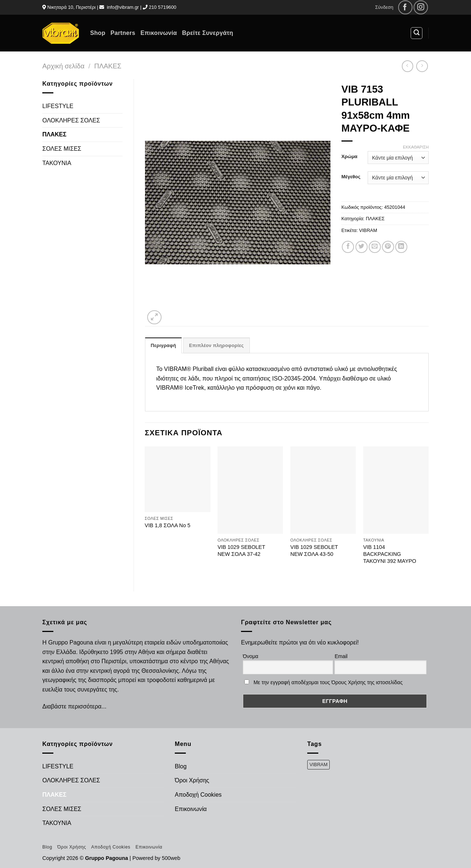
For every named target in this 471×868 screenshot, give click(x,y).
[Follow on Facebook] (405, 8)
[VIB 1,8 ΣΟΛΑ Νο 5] (177, 479)
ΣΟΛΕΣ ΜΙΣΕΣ (62, 149)
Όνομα (251, 656)
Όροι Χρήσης (192, 780)
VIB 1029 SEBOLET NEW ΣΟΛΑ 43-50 (314, 551)
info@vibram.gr (123, 7)
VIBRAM (368, 230)
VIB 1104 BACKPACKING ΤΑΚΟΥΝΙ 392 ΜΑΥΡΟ (390, 554)
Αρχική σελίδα (63, 66)
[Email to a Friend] (375, 247)
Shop (98, 33)
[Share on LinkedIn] (401, 247)
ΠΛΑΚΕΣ (108, 66)
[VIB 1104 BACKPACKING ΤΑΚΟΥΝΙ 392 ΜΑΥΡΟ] (396, 490)
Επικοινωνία (159, 33)
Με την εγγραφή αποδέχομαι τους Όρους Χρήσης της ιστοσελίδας (328, 682)
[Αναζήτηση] (417, 33)
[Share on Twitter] (362, 247)
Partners (123, 33)
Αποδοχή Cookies (198, 795)
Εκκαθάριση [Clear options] (416, 147)
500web (171, 858)
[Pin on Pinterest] (388, 247)
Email (341, 656)
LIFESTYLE (58, 106)
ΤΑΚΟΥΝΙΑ (57, 163)
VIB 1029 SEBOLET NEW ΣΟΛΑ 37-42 (241, 551)
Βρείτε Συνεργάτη (208, 33)
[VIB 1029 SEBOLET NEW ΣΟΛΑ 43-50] (323, 490)
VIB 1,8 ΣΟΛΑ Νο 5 (167, 525)
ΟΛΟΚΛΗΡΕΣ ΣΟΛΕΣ (71, 120)
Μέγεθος (351, 177)
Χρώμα (349, 157)
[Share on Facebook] (348, 247)
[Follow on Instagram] (421, 8)
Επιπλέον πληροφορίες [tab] (217, 345)
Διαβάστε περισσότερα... (74, 706)
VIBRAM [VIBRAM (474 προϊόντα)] (318, 765)
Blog (181, 766)
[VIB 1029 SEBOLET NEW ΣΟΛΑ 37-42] (250, 490)
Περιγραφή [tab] (164, 345)
